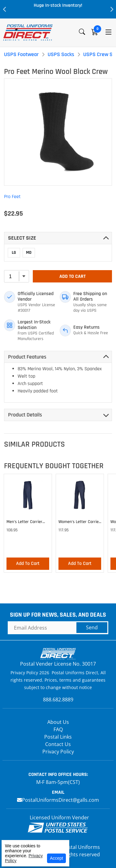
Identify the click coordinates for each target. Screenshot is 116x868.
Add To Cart (73, 276)
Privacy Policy (58, 752)
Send (92, 627)
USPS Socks (61, 54)
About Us (58, 722)
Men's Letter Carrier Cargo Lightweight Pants (24, 523)
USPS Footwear (21, 54)
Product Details (25, 415)
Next (111, 9)
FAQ (58, 729)
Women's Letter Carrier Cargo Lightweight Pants (79, 523)
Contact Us (58, 744)
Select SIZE (22, 238)
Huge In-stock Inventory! (58, 5)
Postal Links (58, 737)
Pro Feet (12, 197)
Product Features (27, 357)
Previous (5, 9)
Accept (56, 858)
